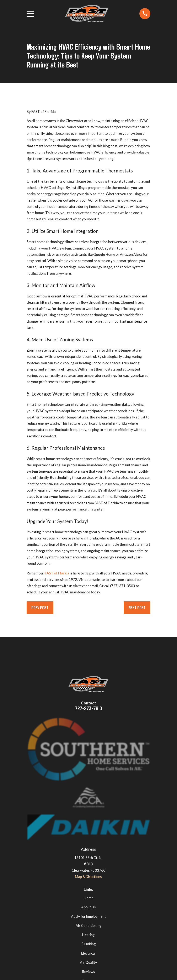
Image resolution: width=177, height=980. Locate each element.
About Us (88, 907)
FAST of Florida (57, 573)
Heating (88, 935)
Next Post (137, 607)
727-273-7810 (88, 708)
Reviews (88, 972)
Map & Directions (88, 877)
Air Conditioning (88, 926)
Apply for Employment (88, 916)
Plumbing (88, 944)
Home (88, 898)
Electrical (88, 953)
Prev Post (40, 607)
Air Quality (88, 962)
